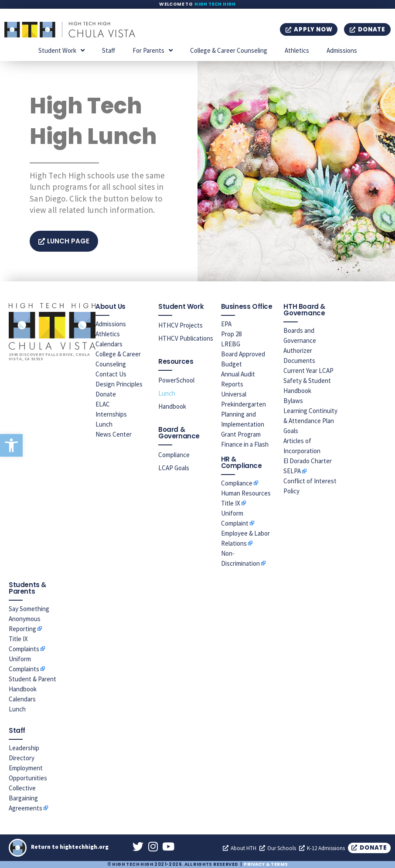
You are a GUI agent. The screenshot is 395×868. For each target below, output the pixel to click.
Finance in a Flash (245, 444)
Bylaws (293, 401)
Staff (109, 50)
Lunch (104, 424)
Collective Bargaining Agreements (26, 798)
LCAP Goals (174, 468)
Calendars (109, 344)
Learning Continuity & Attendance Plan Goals (310, 421)
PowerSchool (176, 380)
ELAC (103, 404)
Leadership (24, 748)
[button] (11, 445)
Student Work (61, 50)
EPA (226, 324)
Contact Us (111, 374)
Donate (106, 394)
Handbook (172, 406)
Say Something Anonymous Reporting (29, 619)
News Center (114, 434)
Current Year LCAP (308, 371)
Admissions (342, 50)
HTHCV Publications (186, 338)
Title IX (231, 503)
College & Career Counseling (229, 50)
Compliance (174, 455)
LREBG (231, 344)
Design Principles (119, 384)
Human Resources (246, 493)
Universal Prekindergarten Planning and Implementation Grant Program (243, 414)
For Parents (153, 50)
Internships (111, 414)
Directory (22, 758)
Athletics (297, 50)
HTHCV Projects (180, 325)
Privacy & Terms (266, 864)
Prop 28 (231, 334)
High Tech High (215, 4)
